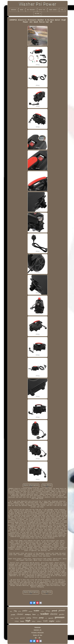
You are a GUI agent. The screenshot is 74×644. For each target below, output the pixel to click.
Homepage (38, 627)
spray (20, 611)
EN (36, 638)
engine (52, 621)
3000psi (34, 621)
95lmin (35, 618)
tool (38, 615)
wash (45, 621)
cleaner (20, 614)
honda (22, 621)
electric (54, 614)
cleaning (12, 618)
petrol (54, 611)
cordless (42, 611)
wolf (46, 618)
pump (41, 618)
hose (34, 614)
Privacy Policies (38, 633)
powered (22, 618)
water (36, 610)
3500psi (17, 621)
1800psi (39, 621)
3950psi (48, 611)
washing (29, 618)
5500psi (28, 615)
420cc (11, 611)
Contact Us (38, 630)
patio (25, 610)
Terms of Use (38, 635)
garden (62, 614)
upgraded (51, 618)
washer (45, 614)
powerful (30, 611)
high (28, 621)
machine (17, 618)
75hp (15, 611)
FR (39, 638)
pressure (60, 617)
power (62, 610)
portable (13, 615)
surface (58, 621)
